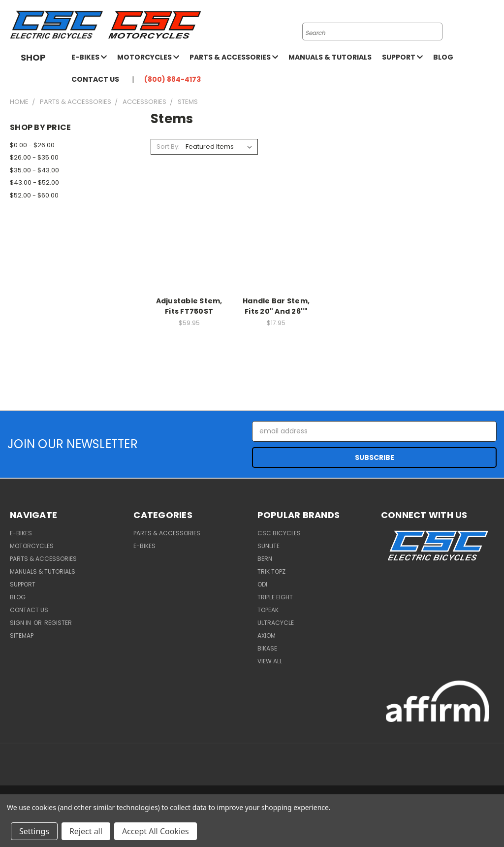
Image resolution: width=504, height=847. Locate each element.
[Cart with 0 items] (494, 25)
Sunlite (268, 546)
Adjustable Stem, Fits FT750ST (189, 306)
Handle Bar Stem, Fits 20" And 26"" (276, 306)
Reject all (86, 831)
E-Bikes (89, 57)
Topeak (268, 610)
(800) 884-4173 (173, 79)
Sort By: (168, 147)
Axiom (267, 635)
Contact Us (95, 79)
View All (270, 661)
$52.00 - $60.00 (34, 195)
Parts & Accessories (234, 57)
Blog (443, 57)
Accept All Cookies (156, 831)
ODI (262, 584)
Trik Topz (271, 571)
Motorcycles (148, 57)
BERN (265, 559)
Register (58, 623)
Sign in (21, 623)
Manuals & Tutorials (330, 57)
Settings (34, 831)
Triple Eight (275, 597)
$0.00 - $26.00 (32, 145)
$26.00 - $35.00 (34, 157)
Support (402, 57)
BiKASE (267, 648)
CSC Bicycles (279, 533)
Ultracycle (276, 623)
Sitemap (22, 635)
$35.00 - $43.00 (34, 170)
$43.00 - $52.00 (34, 182)
